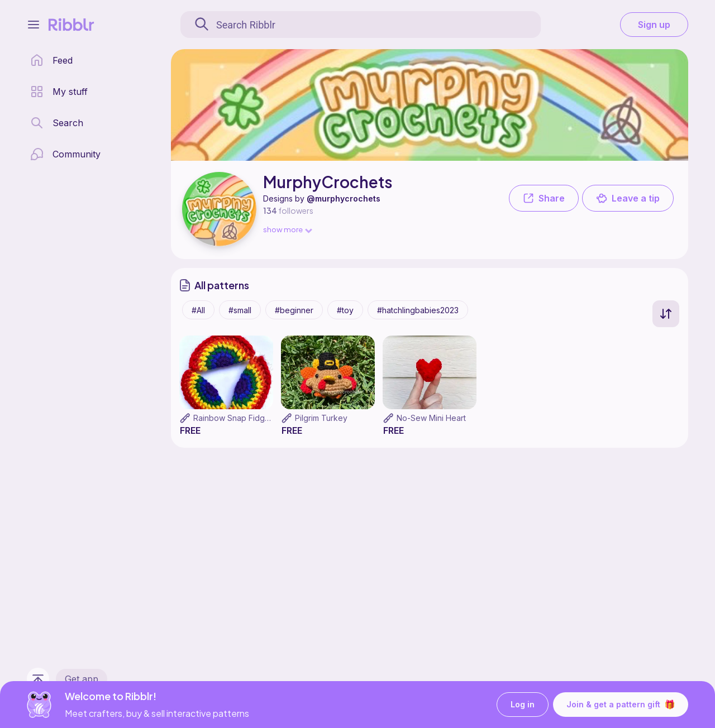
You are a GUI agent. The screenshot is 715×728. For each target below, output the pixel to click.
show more (287, 229)
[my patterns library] (59, 92)
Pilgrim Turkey (321, 418)
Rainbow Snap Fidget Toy (241, 418)
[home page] (51, 60)
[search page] (57, 123)
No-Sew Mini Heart (431, 418)
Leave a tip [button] (628, 198)
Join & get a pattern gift (621, 705)
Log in (523, 705)
